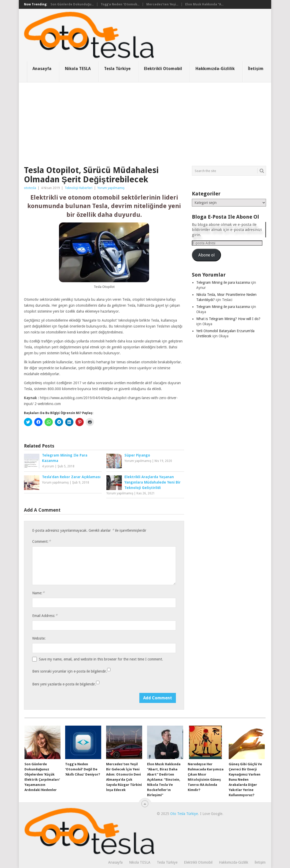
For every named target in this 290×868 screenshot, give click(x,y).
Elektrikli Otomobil (163, 69)
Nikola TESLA (78, 69)
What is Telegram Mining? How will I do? (228, 319)
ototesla (30, 188)
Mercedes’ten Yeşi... (162, 4)
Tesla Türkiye (117, 69)
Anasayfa (42, 69)
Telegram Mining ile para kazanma (223, 282)
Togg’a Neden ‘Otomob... (120, 4)
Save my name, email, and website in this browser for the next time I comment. (101, 659)
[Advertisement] (145, 121)
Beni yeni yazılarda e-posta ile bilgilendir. (64, 684)
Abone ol (206, 255)
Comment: (41, 541)
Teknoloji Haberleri (79, 188)
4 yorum (48, 466)
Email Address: (45, 616)
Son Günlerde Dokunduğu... (72, 4)
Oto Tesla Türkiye (184, 814)
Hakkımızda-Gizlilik (215, 69)
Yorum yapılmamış (111, 188)
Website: (39, 638)
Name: (38, 593)
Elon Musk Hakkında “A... (204, 4)
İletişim (256, 69)
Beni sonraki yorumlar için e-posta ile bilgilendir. (70, 671)
